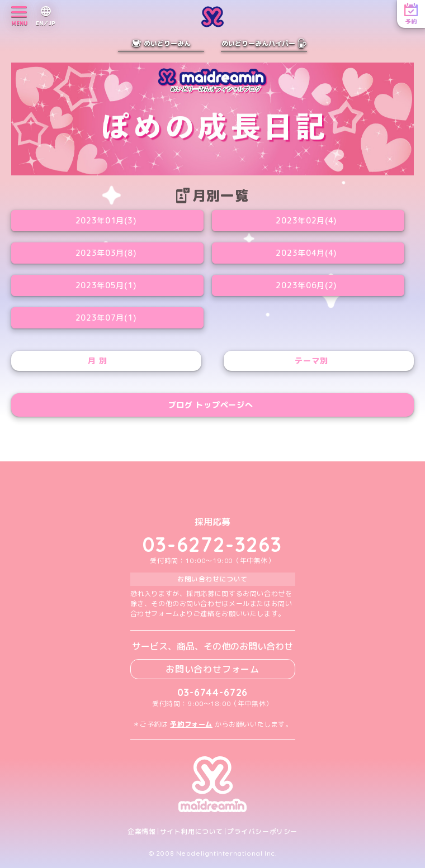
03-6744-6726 (213, 692)
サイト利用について (192, 832)
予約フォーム (191, 724)
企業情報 (141, 832)
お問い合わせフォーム (212, 669)
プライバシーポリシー (262, 832)
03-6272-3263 (212, 544)
